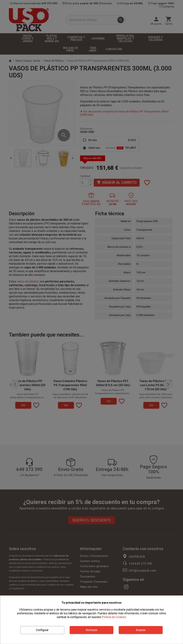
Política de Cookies (114, 617)
